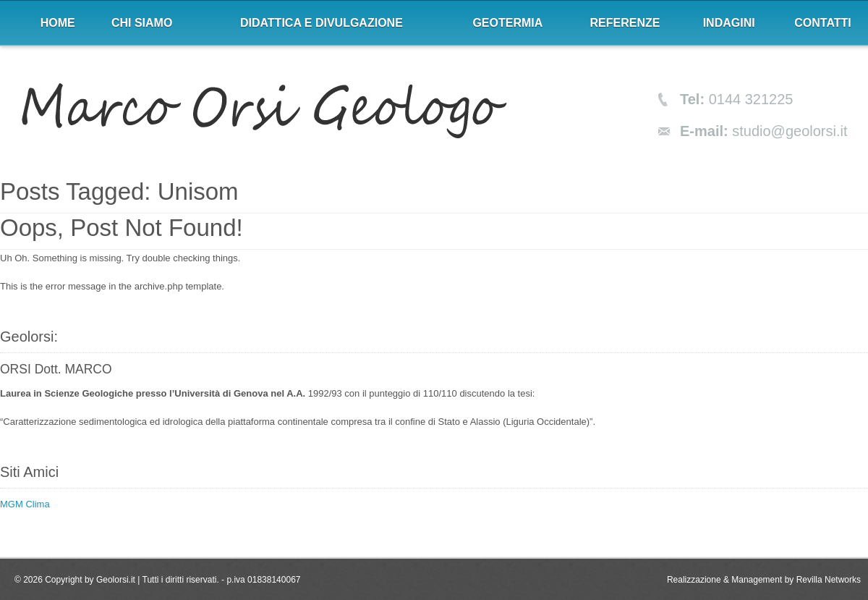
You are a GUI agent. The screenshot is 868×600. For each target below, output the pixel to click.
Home (58, 23)
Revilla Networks (829, 580)
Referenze (625, 23)
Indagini (729, 23)
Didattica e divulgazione (322, 23)
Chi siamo (142, 23)
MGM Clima (25, 504)
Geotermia (507, 23)
